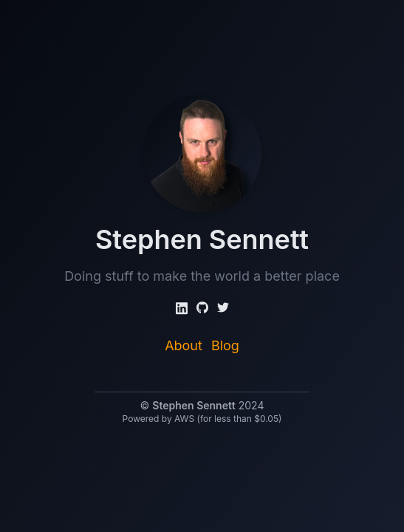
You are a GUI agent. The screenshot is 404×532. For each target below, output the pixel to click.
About (184, 345)
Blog (225, 345)
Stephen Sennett (194, 405)
